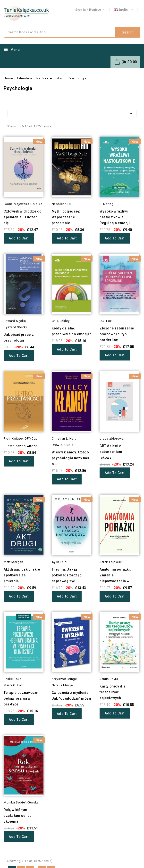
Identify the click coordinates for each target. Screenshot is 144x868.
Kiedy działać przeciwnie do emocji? (72, 331)
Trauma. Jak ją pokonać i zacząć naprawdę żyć (67, 575)
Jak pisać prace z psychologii (19, 337)
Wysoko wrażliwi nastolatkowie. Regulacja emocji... (116, 217)
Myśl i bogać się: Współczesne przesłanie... (66, 217)
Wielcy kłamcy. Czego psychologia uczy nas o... (71, 458)
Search (128, 32)
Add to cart (19, 238)
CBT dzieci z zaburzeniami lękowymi (111, 452)
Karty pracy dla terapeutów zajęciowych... (113, 692)
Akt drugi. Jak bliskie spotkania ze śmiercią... (22, 575)
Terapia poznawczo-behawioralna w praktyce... (21, 698)
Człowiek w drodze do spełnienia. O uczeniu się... (23, 217)
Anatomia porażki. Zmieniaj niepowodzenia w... (116, 575)
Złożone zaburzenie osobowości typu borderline (117, 334)
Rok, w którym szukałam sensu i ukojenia (19, 816)
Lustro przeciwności (21, 446)
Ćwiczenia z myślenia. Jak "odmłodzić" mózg (72, 696)
